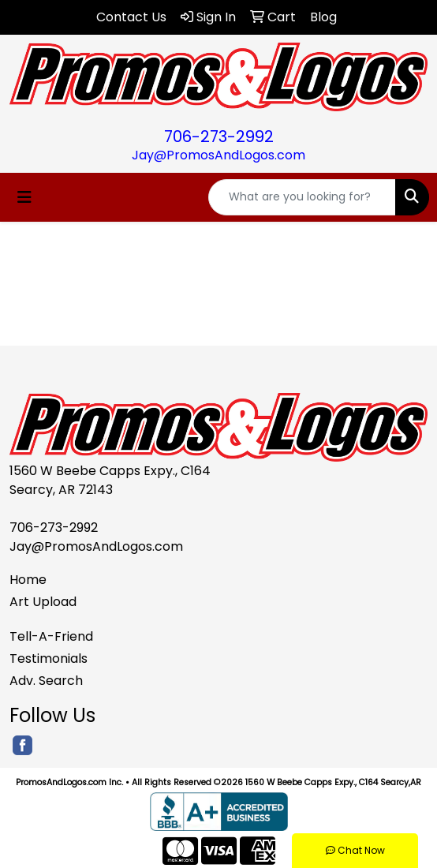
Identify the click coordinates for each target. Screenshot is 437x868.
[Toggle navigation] (24, 197)
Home (28, 580)
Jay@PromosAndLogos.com (218, 155)
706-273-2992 (219, 137)
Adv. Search (46, 681)
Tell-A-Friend (51, 636)
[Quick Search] (302, 197)
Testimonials (49, 658)
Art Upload (43, 602)
